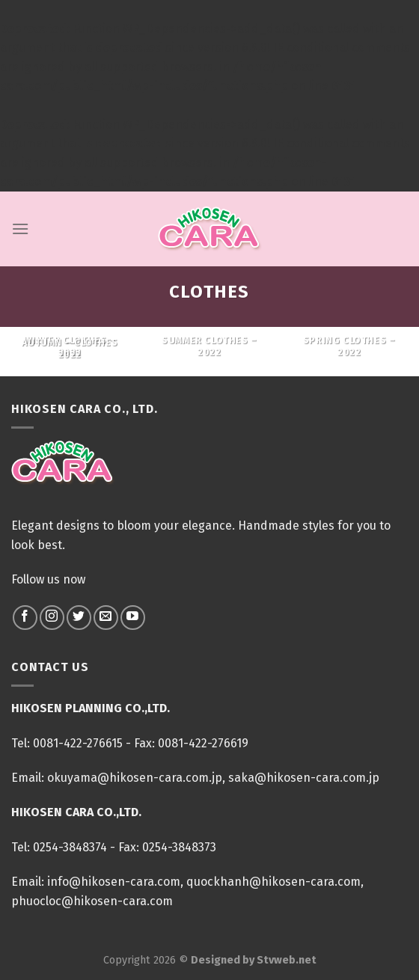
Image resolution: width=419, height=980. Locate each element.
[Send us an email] (106, 618)
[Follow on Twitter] (79, 618)
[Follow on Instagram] (52, 618)
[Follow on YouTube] (133, 618)
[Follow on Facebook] (25, 618)
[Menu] (20, 229)
